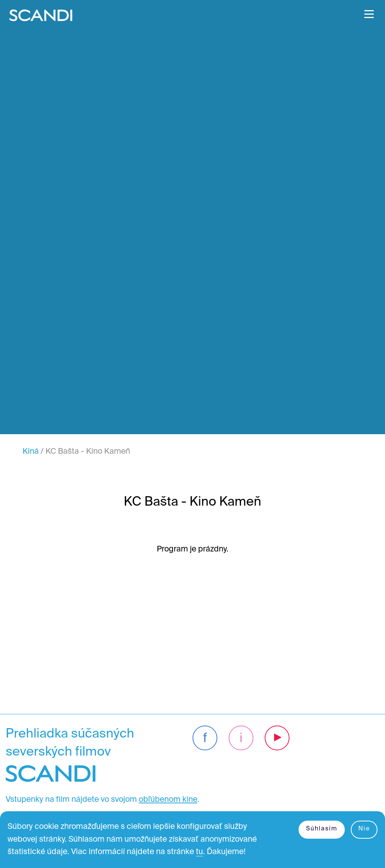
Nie (364, 829)
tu (199, 852)
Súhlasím (322, 829)
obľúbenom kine (168, 800)
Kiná (31, 452)
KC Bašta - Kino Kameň (88, 452)
